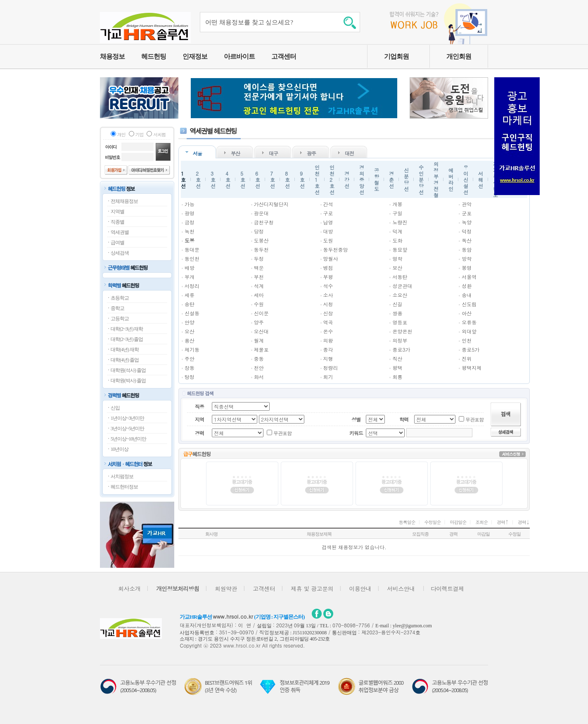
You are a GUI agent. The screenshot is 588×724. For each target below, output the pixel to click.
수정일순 (433, 522)
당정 (259, 231)
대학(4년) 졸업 (125, 360)
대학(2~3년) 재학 (127, 329)
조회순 (481, 522)
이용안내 (360, 588)
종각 (328, 349)
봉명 (467, 268)
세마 (259, 295)
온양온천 (402, 331)
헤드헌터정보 (124, 487)
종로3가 (401, 349)
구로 (328, 213)
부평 (328, 277)
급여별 (117, 243)
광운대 (261, 213)
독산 (467, 240)
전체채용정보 (124, 201)
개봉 (397, 204)
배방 (190, 268)
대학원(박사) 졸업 (128, 381)
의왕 (328, 340)
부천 (259, 277)
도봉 (190, 240)
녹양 (467, 222)
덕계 (397, 231)
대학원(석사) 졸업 (128, 370)
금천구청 (264, 222)
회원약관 (226, 588)
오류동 (469, 322)
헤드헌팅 (154, 56)
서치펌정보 (122, 476)
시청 (328, 304)
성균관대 (402, 286)
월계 (259, 340)
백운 (259, 268)
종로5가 (471, 349)
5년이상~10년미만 (129, 439)
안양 (190, 322)
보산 (397, 268)
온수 (328, 331)
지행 (328, 358)
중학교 (117, 308)
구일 (397, 213)
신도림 (469, 304)
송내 (467, 295)
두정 (259, 258)
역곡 (328, 322)
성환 (467, 286)
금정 (190, 222)
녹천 (190, 231)
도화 (397, 240)
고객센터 (284, 56)
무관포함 (474, 419)
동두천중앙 (336, 249)
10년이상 (120, 449)
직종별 (117, 222)
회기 (328, 377)
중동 (259, 358)
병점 (328, 268)
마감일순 (458, 522)
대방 (328, 231)
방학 (467, 258)
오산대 (261, 331)
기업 (140, 135)
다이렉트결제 (447, 588)
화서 (259, 377)
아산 (467, 313)
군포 (467, 213)
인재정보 (195, 56)
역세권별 (120, 232)
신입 (115, 408)
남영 (328, 222)
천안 (259, 368)
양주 (259, 322)
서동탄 (400, 277)
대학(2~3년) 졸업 (127, 339)
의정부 (400, 340)
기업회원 (396, 56)
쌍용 (397, 313)
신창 (328, 313)
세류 (190, 295)
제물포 (261, 349)
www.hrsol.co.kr (233, 616)
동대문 (192, 249)
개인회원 (459, 56)
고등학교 (120, 319)
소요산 (400, 295)
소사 (328, 295)
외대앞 (469, 331)
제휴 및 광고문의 (312, 588)
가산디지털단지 (271, 204)
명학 (397, 258)
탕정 (190, 377)
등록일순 (407, 522)
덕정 (467, 231)
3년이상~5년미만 (128, 429)
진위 (467, 358)
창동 (190, 368)
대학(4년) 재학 (125, 350)
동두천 (261, 249)
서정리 (192, 286)
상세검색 (120, 253)
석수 (328, 286)
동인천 (192, 258)
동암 (467, 249)
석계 (259, 286)
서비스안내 (401, 588)
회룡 (397, 377)
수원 (259, 304)
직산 (397, 358)
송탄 (190, 304)
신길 (397, 304)
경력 (503, 522)
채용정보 (112, 56)
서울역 (469, 277)
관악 (467, 204)
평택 (397, 368)
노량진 (400, 222)
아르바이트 (239, 56)
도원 (328, 240)
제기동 (192, 349)
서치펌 (159, 135)
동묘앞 (400, 249)
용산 (190, 340)
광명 (190, 213)
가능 (190, 204)
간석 (328, 204)
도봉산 (261, 240)
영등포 (400, 322)
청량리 (331, 368)
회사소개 (129, 588)
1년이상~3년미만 (128, 418)
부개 (190, 277)
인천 (467, 340)
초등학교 (120, 298)
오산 (190, 331)
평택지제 (472, 368)
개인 (121, 135)
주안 (190, 358)
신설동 (192, 313)
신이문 (261, 313)
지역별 (117, 212)
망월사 (331, 258)
